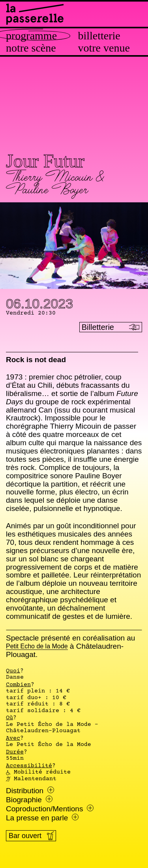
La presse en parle (42, 818)
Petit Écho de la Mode (37, 647)
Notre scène (31, 48)
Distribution (30, 791)
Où (9, 718)
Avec (13, 738)
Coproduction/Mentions (50, 809)
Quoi (13, 671)
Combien (18, 685)
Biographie (29, 800)
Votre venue (104, 48)
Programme (31, 36)
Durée (15, 752)
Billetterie (99, 36)
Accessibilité (29, 766)
